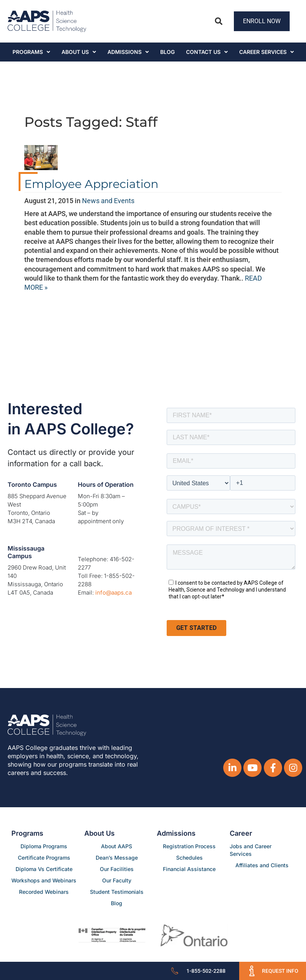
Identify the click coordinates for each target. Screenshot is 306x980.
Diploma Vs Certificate (44, 869)
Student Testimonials (117, 892)
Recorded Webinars (44, 892)
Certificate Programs (44, 858)
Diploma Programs (44, 846)
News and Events (108, 201)
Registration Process (189, 846)
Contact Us (207, 52)
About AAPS (117, 846)
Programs (31, 52)
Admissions (128, 52)
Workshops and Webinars (44, 880)
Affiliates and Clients (262, 865)
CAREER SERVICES (267, 52)
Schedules (189, 858)
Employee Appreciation (91, 184)
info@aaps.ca (114, 593)
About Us (79, 52)
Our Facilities (117, 869)
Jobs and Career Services (251, 850)
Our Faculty (117, 880)
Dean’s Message (117, 858)
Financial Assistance (189, 869)
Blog (167, 52)
